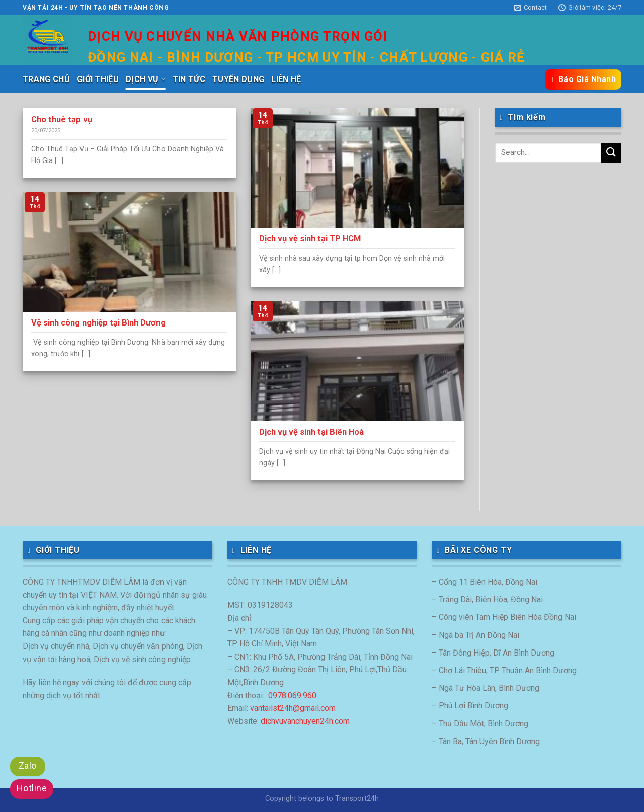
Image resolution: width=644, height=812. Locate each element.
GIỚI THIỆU (98, 79)
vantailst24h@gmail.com (293, 708)
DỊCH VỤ (146, 79)
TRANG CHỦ (46, 79)
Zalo (28, 765)
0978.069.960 (292, 696)
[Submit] (611, 153)
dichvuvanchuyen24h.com (305, 721)
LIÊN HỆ (286, 79)
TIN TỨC (189, 79)
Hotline (32, 788)
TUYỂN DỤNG (238, 79)
